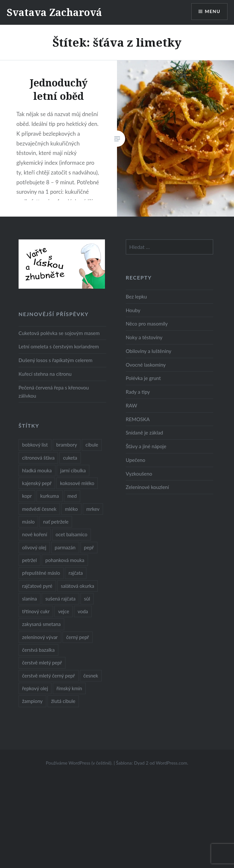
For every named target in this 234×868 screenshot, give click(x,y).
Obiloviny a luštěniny (149, 351)
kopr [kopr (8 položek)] (27, 496)
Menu (212, 12)
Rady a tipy (138, 392)
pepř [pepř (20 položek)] (89, 547)
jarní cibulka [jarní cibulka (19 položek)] (73, 470)
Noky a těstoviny (144, 337)
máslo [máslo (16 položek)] (28, 522)
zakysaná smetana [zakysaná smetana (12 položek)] (41, 624)
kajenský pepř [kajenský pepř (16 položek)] (37, 483)
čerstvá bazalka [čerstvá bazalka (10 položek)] (38, 650)
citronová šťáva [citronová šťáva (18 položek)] (38, 458)
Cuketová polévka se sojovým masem (59, 333)
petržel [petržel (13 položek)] (29, 560)
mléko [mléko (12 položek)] (71, 509)
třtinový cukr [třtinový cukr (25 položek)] (36, 611)
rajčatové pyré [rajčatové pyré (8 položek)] (37, 586)
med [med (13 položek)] (72, 496)
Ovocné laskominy (146, 365)
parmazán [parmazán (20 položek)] (65, 547)
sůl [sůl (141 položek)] (87, 599)
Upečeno (136, 460)
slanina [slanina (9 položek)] (29, 599)
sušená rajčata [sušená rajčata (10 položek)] (60, 599)
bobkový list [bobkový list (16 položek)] (35, 445)
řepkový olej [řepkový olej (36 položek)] (35, 688)
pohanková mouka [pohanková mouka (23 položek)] (65, 560)
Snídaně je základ (145, 433)
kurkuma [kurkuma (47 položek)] (49, 496)
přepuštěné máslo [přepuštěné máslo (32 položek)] (41, 573)
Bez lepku (136, 297)
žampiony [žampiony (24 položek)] (32, 701)
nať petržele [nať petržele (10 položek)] (56, 522)
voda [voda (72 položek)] (83, 611)
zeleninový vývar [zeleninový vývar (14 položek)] (40, 637)
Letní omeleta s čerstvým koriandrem (59, 346)
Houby (133, 310)
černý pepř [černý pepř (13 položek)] (78, 637)
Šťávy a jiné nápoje (146, 446)
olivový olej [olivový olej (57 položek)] (34, 547)
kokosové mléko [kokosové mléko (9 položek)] (77, 483)
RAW (132, 405)
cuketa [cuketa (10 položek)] (70, 458)
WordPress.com (171, 763)
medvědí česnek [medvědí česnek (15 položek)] (39, 509)
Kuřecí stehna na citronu (45, 374)
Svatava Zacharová (54, 12)
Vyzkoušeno (139, 474)
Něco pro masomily (147, 324)
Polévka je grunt (143, 378)
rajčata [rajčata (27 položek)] (76, 573)
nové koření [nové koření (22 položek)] (35, 534)
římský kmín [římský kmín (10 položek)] (69, 688)
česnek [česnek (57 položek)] (91, 676)
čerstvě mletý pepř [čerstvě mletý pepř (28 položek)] (42, 662)
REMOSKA (138, 419)
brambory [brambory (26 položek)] (67, 445)
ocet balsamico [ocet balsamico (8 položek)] (72, 534)
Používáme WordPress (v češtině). (79, 763)
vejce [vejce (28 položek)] (64, 611)
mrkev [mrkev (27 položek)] (93, 509)
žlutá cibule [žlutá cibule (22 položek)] (63, 701)
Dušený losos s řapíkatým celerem (56, 360)
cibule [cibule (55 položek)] (92, 445)
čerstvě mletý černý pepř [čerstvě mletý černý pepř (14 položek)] (49, 676)
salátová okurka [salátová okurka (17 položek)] (78, 586)
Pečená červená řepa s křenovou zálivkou (54, 392)
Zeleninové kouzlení (147, 487)
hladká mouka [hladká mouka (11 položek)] (37, 470)
